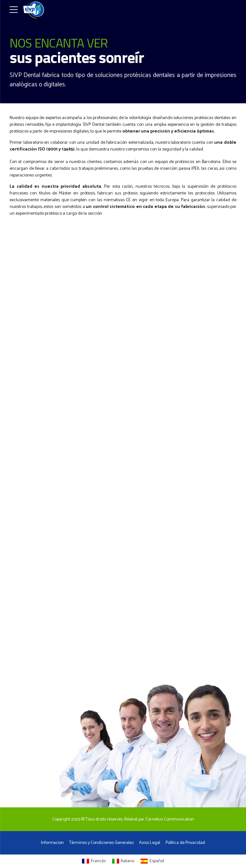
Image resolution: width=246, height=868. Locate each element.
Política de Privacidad (185, 843)
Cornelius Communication (170, 819)
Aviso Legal (150, 843)
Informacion (52, 843)
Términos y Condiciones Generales (101, 843)
